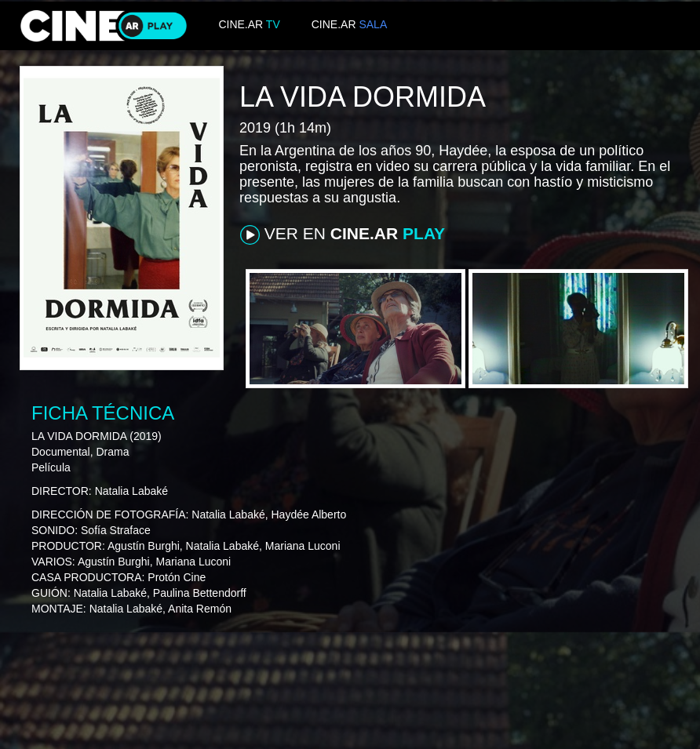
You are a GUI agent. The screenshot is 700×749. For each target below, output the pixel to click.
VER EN (343, 235)
